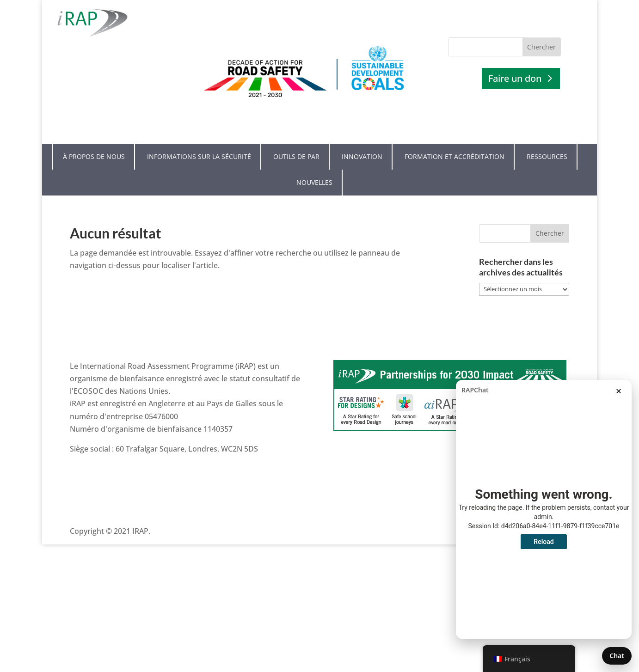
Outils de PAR (296, 140)
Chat (617, 656)
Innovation (362, 140)
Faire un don (515, 78)
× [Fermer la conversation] (619, 391)
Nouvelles (314, 166)
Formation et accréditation (455, 140)
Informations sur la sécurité (199, 140)
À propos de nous (94, 140)
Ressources (547, 140)
